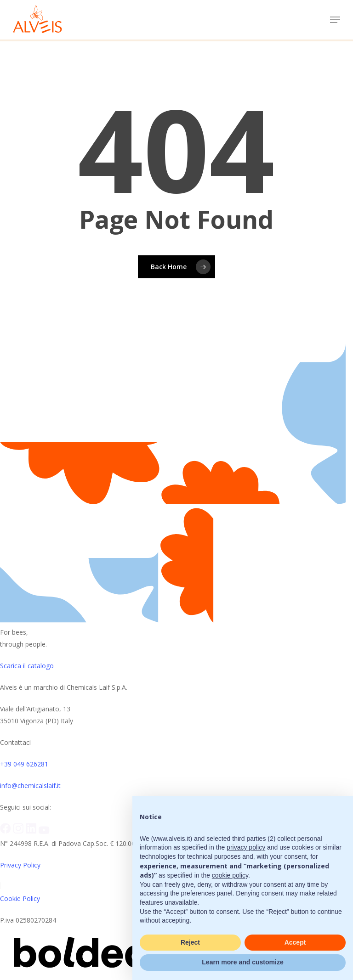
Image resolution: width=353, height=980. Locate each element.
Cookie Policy (20, 898)
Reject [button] (190, 942)
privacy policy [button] (246, 847)
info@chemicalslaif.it (30, 786)
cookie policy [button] (230, 875)
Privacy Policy (20, 865)
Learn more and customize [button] (242, 962)
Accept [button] (295, 942)
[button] (335, 20)
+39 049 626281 (24, 764)
